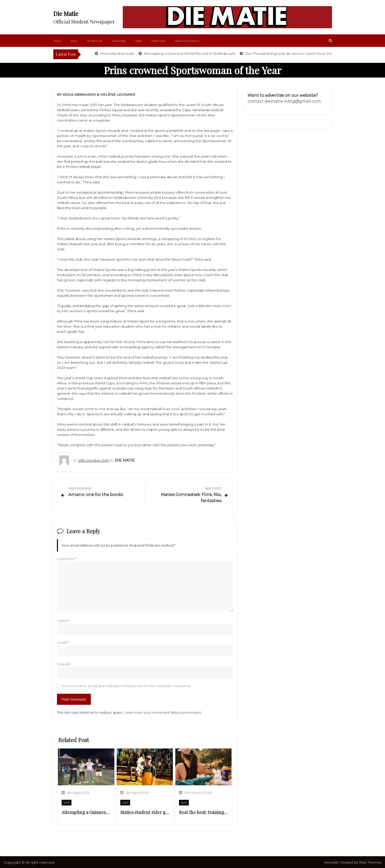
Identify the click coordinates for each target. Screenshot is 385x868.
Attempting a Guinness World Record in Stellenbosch (189, 53)
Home (57, 41)
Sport (138, 41)
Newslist (332, 862)
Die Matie (66, 13)
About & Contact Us (187, 41)
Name (63, 620)
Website (64, 663)
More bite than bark (117, 53)
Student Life (95, 41)
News (74, 41)
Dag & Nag (119, 41)
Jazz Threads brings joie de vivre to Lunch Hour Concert (292, 53)
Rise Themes (370, 862)
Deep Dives (158, 41)
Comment (66, 558)
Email (62, 641)
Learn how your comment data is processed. (163, 711)
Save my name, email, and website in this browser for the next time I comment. (127, 685)
